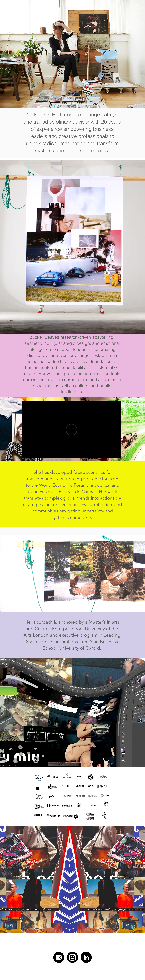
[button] (137, 7)
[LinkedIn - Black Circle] (86, 957)
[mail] (59, 957)
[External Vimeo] (71, 430)
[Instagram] (72, 957)
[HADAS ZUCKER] (16, 7)
